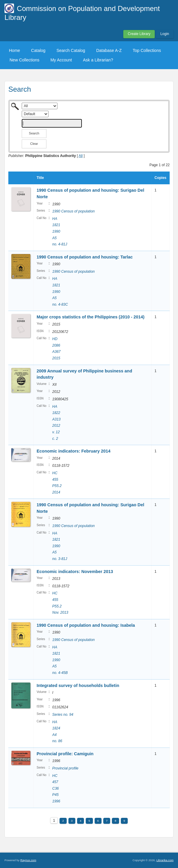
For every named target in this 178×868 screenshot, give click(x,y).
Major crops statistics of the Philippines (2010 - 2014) (90, 317)
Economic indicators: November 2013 (75, 572)
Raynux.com (28, 860)
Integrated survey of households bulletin (78, 685)
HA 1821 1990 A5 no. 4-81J (60, 231)
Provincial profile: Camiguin (65, 754)
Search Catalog (71, 50)
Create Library (139, 34)
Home (14, 50)
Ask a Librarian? (98, 60)
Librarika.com (165, 860)
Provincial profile (65, 768)
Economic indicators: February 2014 (74, 451)
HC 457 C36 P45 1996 (56, 788)
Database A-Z (109, 50)
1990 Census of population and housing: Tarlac (85, 257)
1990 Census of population (73, 211)
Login (165, 34)
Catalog (38, 50)
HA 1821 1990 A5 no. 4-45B (60, 660)
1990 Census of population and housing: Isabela (86, 625)
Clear (34, 144)
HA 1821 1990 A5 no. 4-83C (60, 291)
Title (40, 178)
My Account (61, 60)
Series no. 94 (63, 715)
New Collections (24, 60)
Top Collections (147, 50)
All (81, 156)
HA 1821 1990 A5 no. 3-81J (60, 546)
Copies (160, 178)
